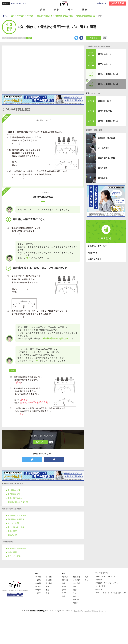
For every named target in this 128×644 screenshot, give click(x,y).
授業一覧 (99, 589)
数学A (64, 593)
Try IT (64, 4)
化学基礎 (76, 580)
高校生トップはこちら (18, 4)
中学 (37, 573)
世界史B (76, 600)
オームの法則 (13, 523)
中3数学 (38, 593)
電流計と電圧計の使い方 (18, 502)
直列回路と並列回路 (16, 519)
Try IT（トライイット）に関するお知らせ (111, 593)
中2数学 (38, 590)
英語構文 (65, 580)
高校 (63, 573)
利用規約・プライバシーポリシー (108, 583)
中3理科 (49, 583)
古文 (86, 577)
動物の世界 (12, 552)
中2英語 (38, 580)
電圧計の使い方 (105, 64)
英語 (43, 10)
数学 (57, 10)
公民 (47, 593)
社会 (85, 10)
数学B (64, 596)
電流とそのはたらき (93, 93)
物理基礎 (76, 577)
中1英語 (38, 577)
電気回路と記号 (14, 490)
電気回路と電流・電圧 (17, 515)
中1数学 (38, 587)
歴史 (47, 590)
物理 (75, 587)
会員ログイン (102, 3)
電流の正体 (12, 535)
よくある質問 (100, 586)
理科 (71, 10)
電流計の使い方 (105, 54)
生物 (75, 593)
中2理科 (49, 580)
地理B (75, 603)
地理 (47, 587)
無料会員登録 (117, 3)
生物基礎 (76, 583)
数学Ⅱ (64, 587)
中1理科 (49, 577)
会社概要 (99, 580)
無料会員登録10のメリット (105, 576)
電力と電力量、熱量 (16, 527)
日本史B (76, 596)
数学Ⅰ (64, 583)
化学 (75, 590)
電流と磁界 (12, 531)
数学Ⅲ (64, 590)
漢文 (86, 580)
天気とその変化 (14, 556)
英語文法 (65, 577)
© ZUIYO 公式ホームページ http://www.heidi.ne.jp (47, 611)
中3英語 (38, 583)
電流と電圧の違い (15, 498)
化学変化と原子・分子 (17, 548)
